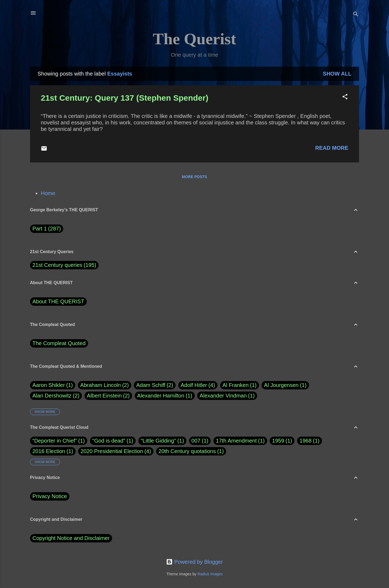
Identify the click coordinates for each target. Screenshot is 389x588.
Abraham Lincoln (105, 385)
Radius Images (210, 574)
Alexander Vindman (227, 396)
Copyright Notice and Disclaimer (71, 538)
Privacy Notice (50, 496)
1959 (278, 441)
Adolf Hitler (198, 385)
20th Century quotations (187, 451)
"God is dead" (109, 441)
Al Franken (240, 385)
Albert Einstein (108, 396)
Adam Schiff (155, 385)
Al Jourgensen (285, 385)
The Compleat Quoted (59, 343)
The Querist (194, 39)
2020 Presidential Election (112, 451)
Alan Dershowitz (56, 396)
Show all (337, 74)
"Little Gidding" (158, 441)
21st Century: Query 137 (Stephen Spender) (125, 98)
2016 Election (49, 451)
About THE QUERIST (58, 301)
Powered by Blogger (194, 562)
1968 (306, 441)
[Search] (356, 15)
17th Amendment (236, 441)
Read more (332, 148)
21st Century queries (57, 265)
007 (196, 441)
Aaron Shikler (53, 385)
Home (48, 193)
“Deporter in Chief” (55, 441)
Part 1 (47, 229)
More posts (194, 177)
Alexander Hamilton (165, 396)
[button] (345, 97)
